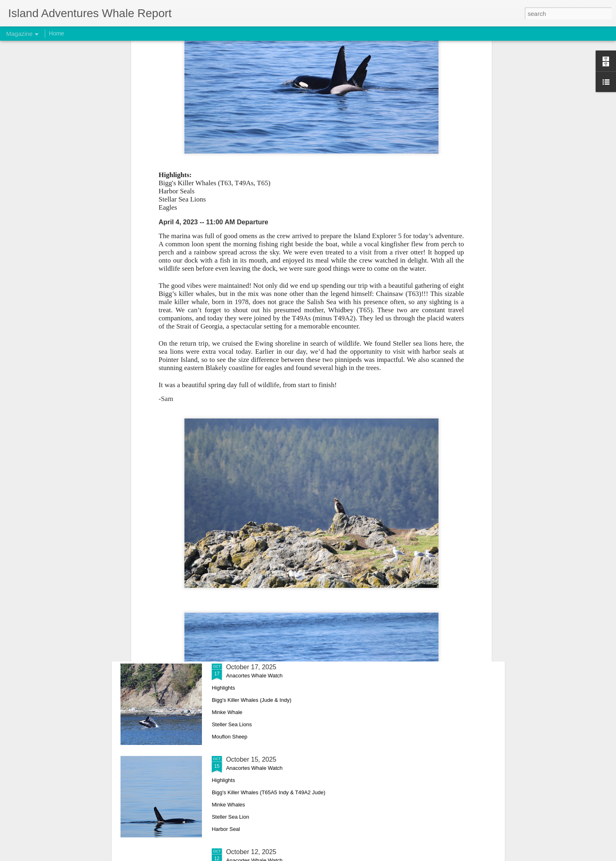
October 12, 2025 (251, 852)
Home (56, 33)
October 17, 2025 (251, 667)
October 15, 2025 (251, 759)
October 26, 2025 (251, 482)
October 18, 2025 (251, 575)
